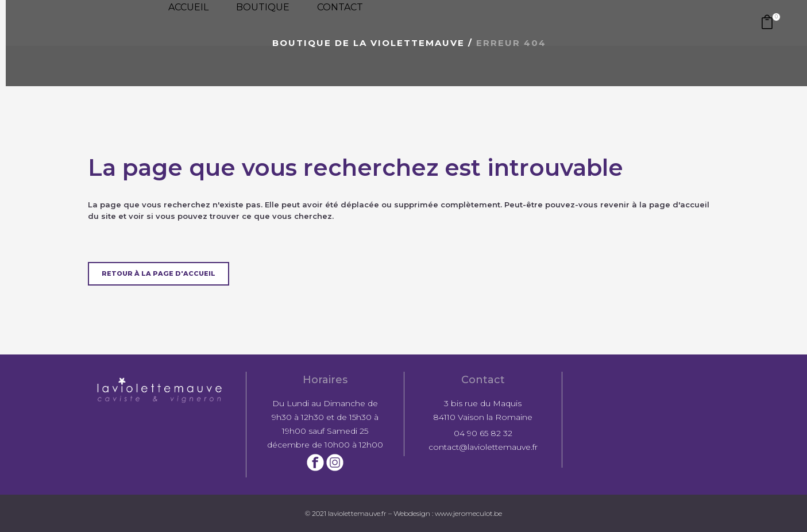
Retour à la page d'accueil (159, 273)
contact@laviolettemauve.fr (483, 447)
